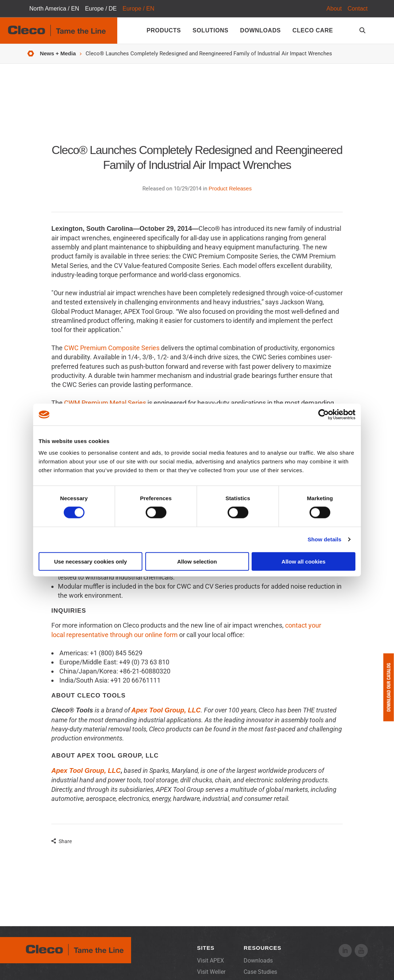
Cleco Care (313, 30)
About (334, 9)
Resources (262, 948)
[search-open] (364, 30)
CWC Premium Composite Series (112, 348)
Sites (206, 948)
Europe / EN (139, 9)
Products (163, 30)
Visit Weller (211, 972)
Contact (357, 9)
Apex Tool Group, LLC (86, 771)
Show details (325, 539)
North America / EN (54, 9)
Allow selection (197, 561)
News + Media (58, 53)
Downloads (260, 30)
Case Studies (260, 972)
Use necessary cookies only (90, 561)
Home (31, 54)
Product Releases (230, 188)
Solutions (210, 30)
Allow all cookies (304, 561)
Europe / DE (101, 9)
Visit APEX (210, 961)
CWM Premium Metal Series (105, 403)
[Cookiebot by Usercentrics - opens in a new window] (324, 415)
